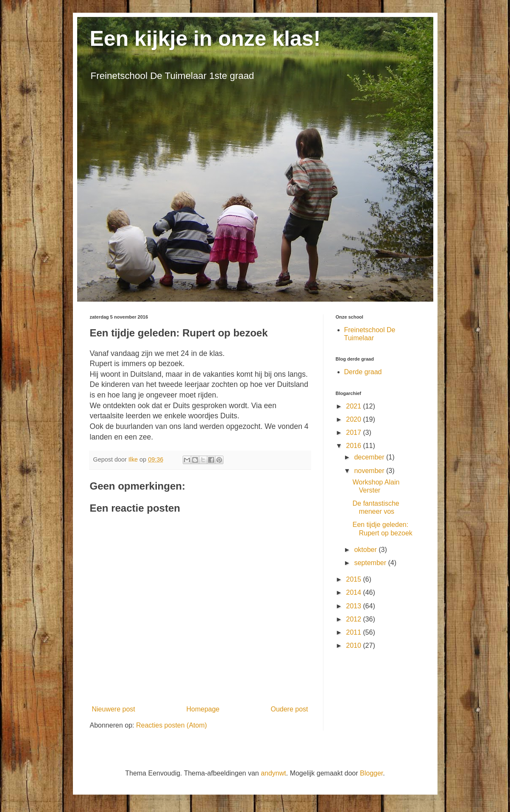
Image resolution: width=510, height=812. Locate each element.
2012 (354, 619)
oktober (366, 550)
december (370, 457)
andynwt (273, 773)
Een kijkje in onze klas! (205, 39)
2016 (354, 446)
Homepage (203, 709)
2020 (354, 419)
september (371, 563)
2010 (354, 645)
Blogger (371, 773)
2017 (354, 433)
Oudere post (289, 709)
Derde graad (363, 372)
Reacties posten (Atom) (171, 725)
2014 (354, 592)
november (370, 471)
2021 (354, 406)
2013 (354, 606)
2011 (354, 632)
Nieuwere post (114, 709)
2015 (354, 579)
